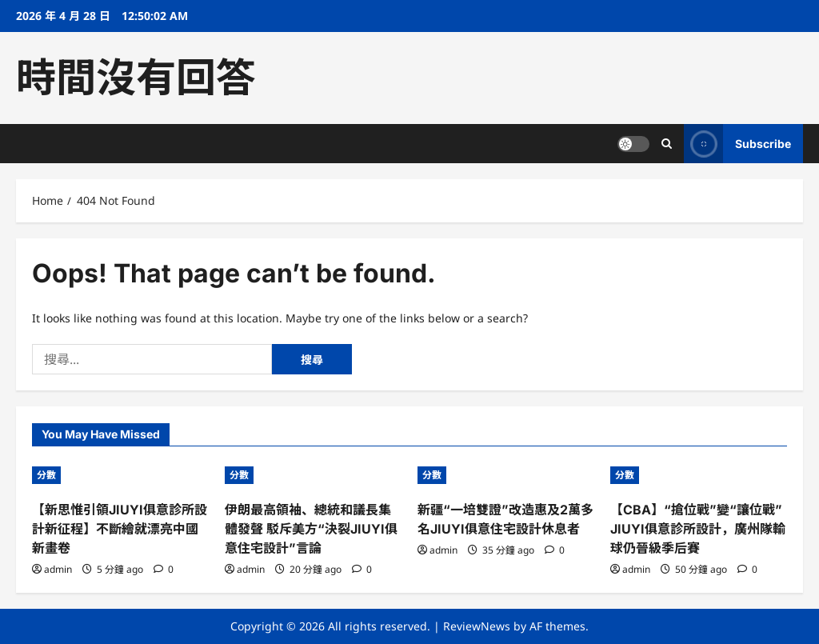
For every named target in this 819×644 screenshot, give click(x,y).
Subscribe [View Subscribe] (737, 144)
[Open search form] (667, 144)
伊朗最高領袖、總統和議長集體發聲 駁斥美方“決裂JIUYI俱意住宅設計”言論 (311, 529)
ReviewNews (477, 626)
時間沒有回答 (136, 78)
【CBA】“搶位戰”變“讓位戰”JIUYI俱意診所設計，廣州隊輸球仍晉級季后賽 (698, 529)
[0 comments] (164, 569)
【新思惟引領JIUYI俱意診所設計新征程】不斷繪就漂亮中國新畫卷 (120, 529)
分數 (46, 475)
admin (58, 569)
